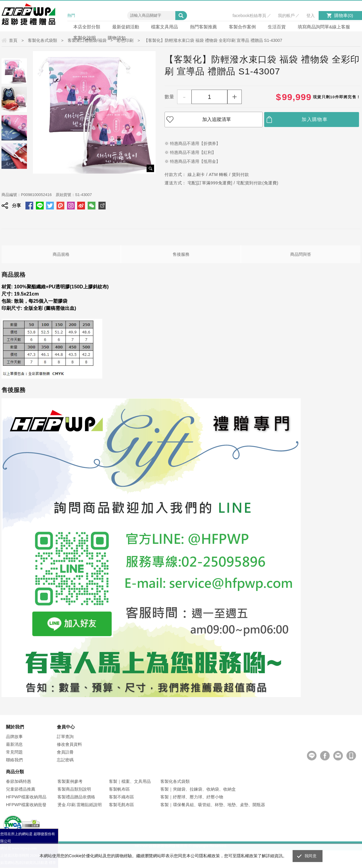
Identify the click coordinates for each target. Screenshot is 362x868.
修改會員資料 (69, 744)
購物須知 (117, 38)
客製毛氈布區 (121, 805)
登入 (311, 16)
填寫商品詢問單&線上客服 (324, 27)
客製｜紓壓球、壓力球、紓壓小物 (192, 797)
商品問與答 (301, 254)
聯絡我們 (14, 760)
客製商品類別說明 (74, 789)
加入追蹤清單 (217, 119)
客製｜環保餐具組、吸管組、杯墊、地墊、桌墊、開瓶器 (213, 805)
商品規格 (61, 254)
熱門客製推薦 (203, 27)
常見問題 (14, 752)
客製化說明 (85, 38)
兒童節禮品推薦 (21, 789)
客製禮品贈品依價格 (76, 797)
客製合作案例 (242, 27)
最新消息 (14, 744)
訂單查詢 (65, 737)
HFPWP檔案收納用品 (26, 797)
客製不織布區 (121, 797)
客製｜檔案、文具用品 (130, 781)
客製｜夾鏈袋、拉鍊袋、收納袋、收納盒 (198, 789)
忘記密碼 (65, 760)
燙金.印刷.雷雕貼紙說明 (80, 805)
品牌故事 (14, 737)
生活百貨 (277, 27)
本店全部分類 (87, 27)
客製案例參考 (70, 781)
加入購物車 (315, 119)
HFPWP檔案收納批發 (26, 805)
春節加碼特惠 (19, 781)
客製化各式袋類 (175, 781)
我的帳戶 (286, 16)
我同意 (311, 856)
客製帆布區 (119, 789)
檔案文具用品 (165, 27)
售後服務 (181, 254)
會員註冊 (65, 752)
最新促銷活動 (126, 27)
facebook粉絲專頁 (249, 16)
